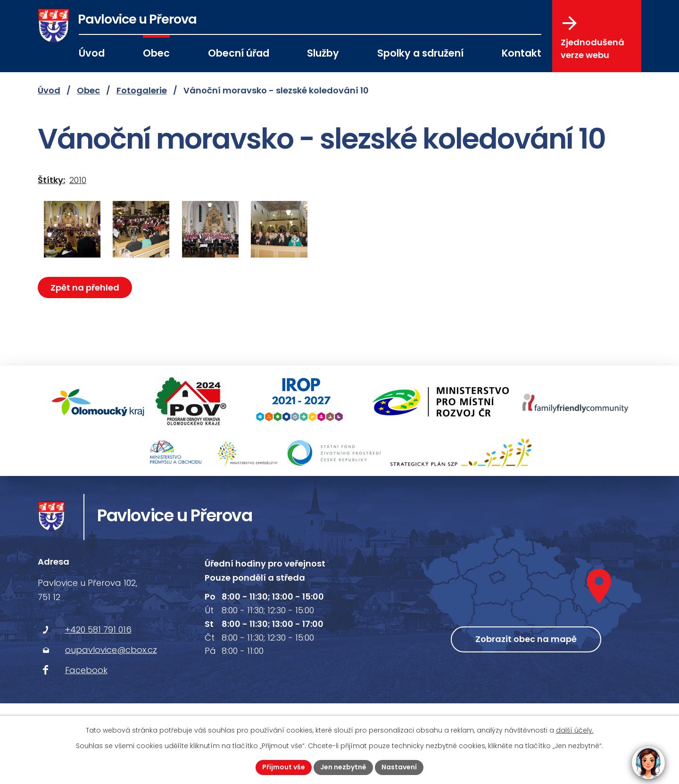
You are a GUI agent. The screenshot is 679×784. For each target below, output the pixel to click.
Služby (323, 53)
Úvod (92, 53)
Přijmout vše (284, 767)
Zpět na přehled (85, 288)
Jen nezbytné (343, 767)
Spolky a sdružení (420, 53)
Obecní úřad (239, 53)
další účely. (575, 730)
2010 (78, 180)
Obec (156, 53)
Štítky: (51, 180)
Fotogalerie (142, 90)
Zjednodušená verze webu (592, 38)
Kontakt (522, 53)
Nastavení (399, 767)
